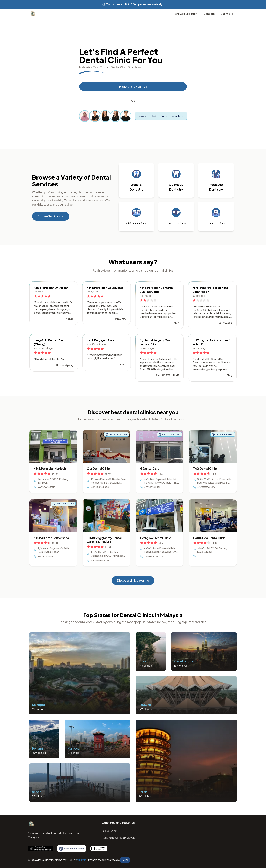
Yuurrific (82, 860)
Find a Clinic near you (133, 86)
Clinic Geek (109, 831)
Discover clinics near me (133, 580)
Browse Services (51, 216)
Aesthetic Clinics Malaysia (119, 838)
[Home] (31, 824)
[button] (136, 180)
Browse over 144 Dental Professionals (161, 116)
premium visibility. (151, 4)
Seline (125, 860)
